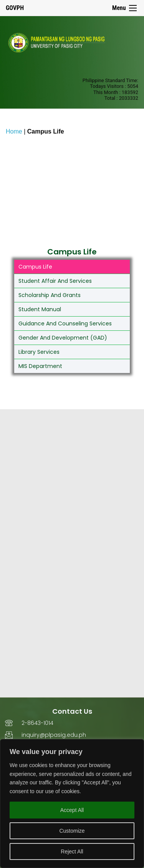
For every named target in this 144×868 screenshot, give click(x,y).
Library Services (39, 352)
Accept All (72, 810)
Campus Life (35, 267)
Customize (72, 831)
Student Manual (40, 309)
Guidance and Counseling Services (65, 323)
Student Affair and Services (55, 281)
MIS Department (40, 366)
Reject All (72, 851)
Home (14, 131)
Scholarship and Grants (50, 295)
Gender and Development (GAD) (63, 338)
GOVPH (15, 8)
